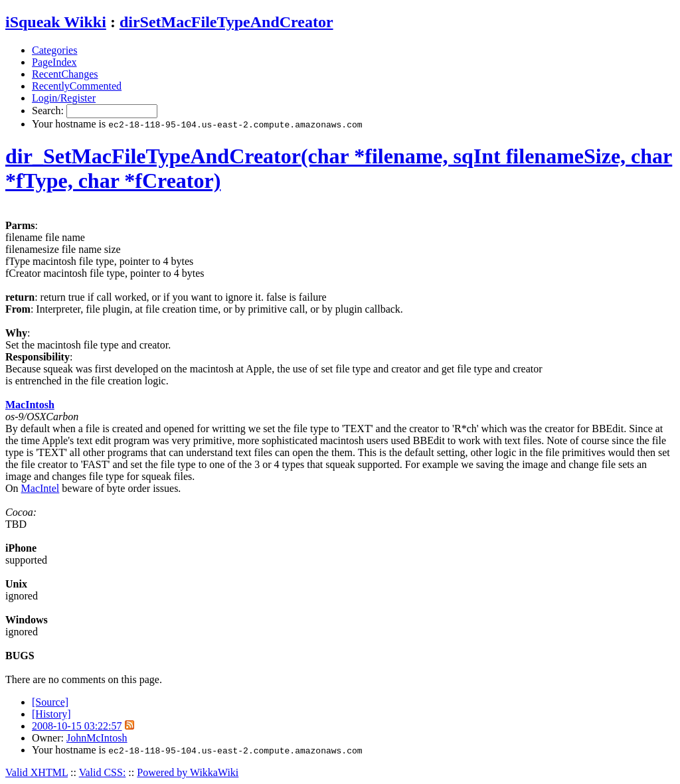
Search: (49, 111)
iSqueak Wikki (56, 22)
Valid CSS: (103, 772)
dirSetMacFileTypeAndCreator (226, 22)
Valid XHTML (37, 772)
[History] (51, 714)
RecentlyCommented (77, 86)
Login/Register (64, 98)
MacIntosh (30, 405)
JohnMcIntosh (97, 738)
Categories (54, 50)
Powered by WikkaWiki (188, 772)
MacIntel (41, 488)
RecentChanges (65, 74)
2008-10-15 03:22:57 (77, 726)
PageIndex (54, 62)
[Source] (50, 702)
